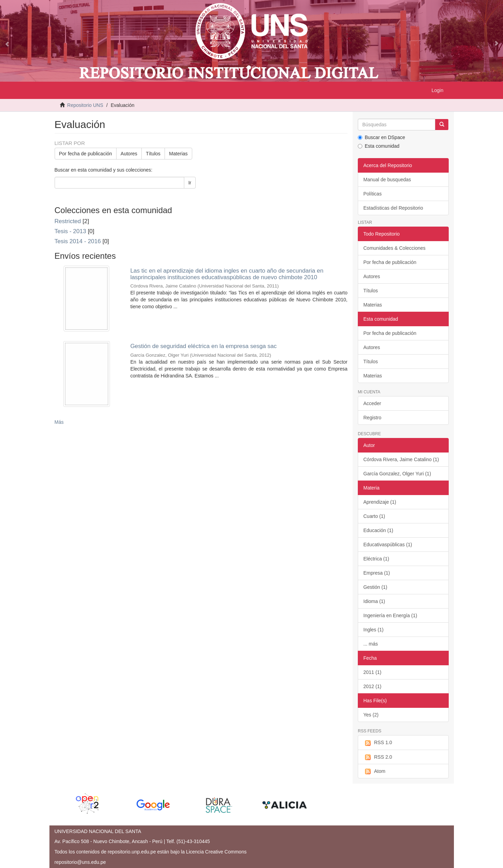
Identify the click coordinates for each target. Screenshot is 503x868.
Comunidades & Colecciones (394, 248)
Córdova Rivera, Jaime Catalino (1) (401, 459)
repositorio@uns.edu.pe (80, 862)
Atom (374, 771)
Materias (178, 154)
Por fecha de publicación (86, 154)
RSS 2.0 (378, 757)
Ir (190, 183)
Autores (129, 154)
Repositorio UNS (85, 105)
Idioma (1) (374, 601)
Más (59, 422)
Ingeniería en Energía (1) (390, 615)
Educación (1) (378, 530)
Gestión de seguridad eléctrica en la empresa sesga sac (203, 346)
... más (371, 644)
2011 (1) (372, 672)
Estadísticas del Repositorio (393, 208)
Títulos (153, 154)
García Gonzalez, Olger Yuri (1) (397, 474)
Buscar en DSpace (381, 137)
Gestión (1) (375, 587)
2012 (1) (372, 686)
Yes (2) (371, 715)
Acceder (372, 403)
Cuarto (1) (374, 516)
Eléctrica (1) (376, 559)
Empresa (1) (377, 573)
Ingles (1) (373, 630)
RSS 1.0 (378, 743)
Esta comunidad (379, 146)
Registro (372, 418)
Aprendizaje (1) (380, 502)
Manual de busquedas (387, 180)
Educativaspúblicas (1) (388, 545)
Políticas (372, 194)
